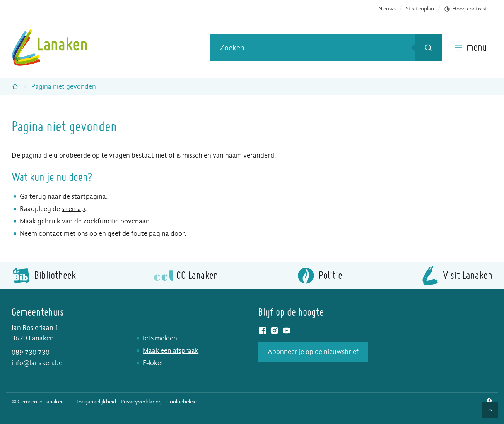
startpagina (89, 197)
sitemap (73, 209)
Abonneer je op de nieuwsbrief (313, 352)
